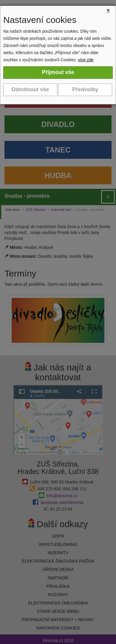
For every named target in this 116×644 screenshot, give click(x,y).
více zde (86, 60)
